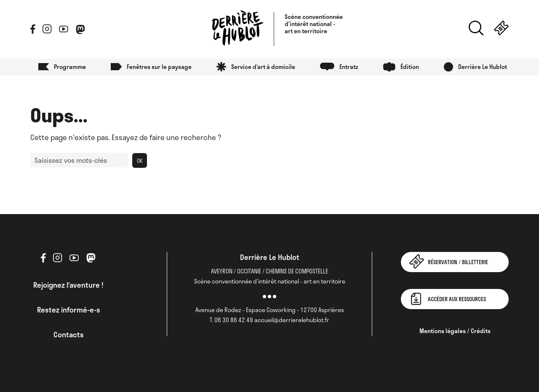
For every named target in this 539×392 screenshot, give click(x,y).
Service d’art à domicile (263, 67)
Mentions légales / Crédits (455, 331)
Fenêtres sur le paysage (159, 67)
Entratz (349, 67)
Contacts (69, 334)
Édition (410, 67)
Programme (70, 67)
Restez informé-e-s (69, 310)
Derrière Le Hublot (483, 67)
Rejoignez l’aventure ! (68, 285)
